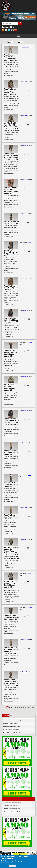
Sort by (4, 42)
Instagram (13, 30)
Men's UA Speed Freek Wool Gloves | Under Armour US (11, 617)
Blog (11, 716)
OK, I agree (5, 866)
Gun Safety (30, 342)
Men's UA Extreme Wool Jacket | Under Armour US (11, 288)
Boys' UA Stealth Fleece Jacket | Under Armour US (10, 125)
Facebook (7, 30)
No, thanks (13, 866)
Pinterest (16, 30)
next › (29, 707)
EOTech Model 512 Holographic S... (12, 730)
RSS (4, 30)
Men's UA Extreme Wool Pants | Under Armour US (11, 453)
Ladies (29, 242)
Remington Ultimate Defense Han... (12, 726)
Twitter (10, 30)
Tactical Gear (25, 47)
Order (15, 42)
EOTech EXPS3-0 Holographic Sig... (13, 720)
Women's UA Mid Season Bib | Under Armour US (11, 485)
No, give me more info (7, 863)
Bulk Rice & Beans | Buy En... (11, 723)
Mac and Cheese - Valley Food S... (12, 733)
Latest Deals (6, 715)
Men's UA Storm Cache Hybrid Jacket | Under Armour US (11, 320)
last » (33, 707)
